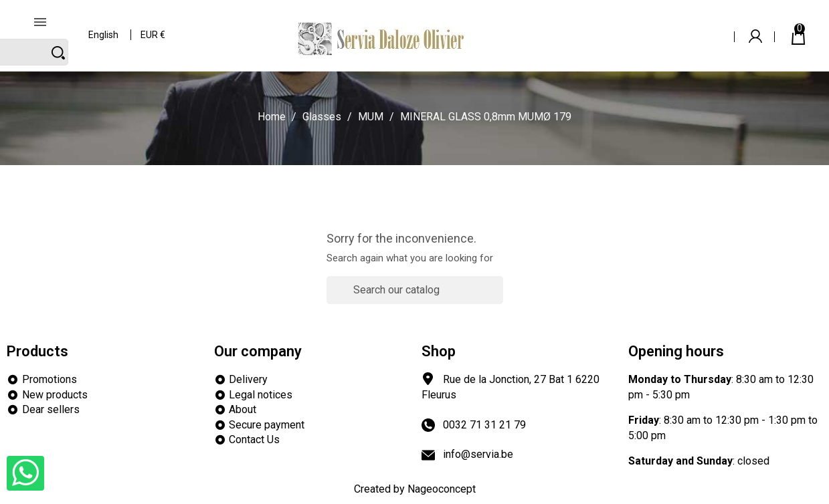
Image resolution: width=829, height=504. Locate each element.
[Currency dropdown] (154, 26)
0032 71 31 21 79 (484, 425)
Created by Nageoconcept (415, 489)
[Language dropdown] (104, 26)
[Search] (651, 25)
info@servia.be (478, 454)
